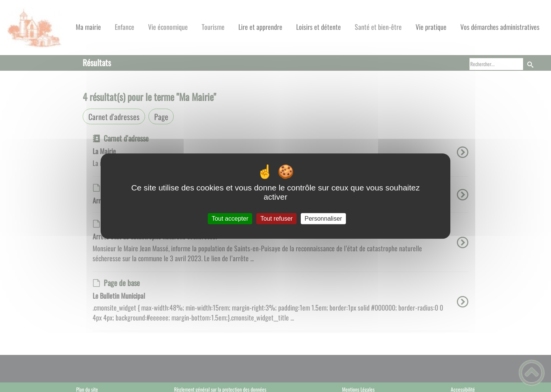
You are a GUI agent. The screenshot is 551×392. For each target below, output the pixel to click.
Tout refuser (276, 219)
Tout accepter (230, 219)
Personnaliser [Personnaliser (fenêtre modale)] (323, 219)
